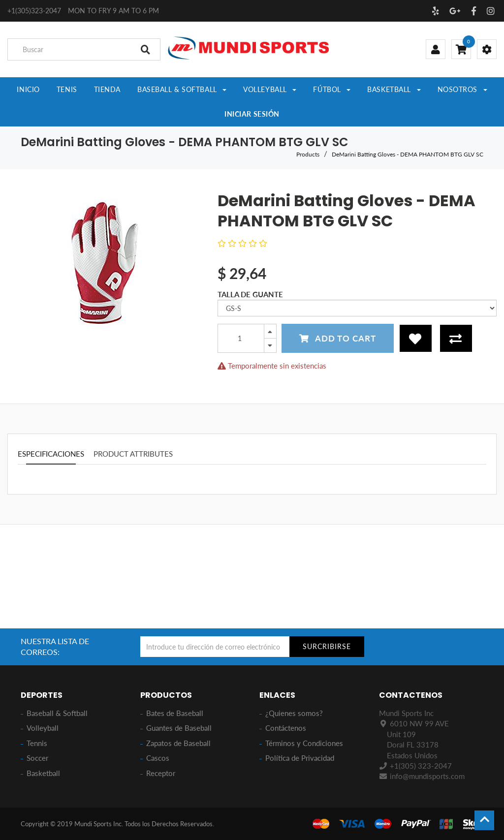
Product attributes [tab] (133, 455)
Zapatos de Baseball (178, 743)
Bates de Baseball (175, 713)
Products (308, 155)
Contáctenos (286, 728)
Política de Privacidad (300, 758)
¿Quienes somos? (294, 713)
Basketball (43, 773)
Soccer (37, 758)
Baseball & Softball (57, 713)
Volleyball (43, 728)
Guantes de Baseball (179, 728)
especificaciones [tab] (51, 455)
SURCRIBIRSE (327, 646)
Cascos (158, 758)
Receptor (161, 773)
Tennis (37, 743)
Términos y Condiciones (304, 743)
